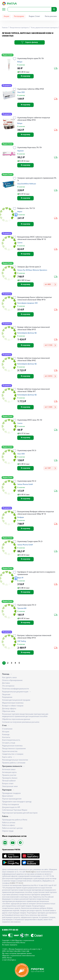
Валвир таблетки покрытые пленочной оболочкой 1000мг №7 (34, 390)
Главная (5, 28)
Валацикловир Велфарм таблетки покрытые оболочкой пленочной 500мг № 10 (36, 513)
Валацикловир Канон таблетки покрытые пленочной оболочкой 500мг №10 (35, 299)
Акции (6, 16)
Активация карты (9, 772)
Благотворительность (11, 740)
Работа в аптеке (9, 823)
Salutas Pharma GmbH (25, 484)
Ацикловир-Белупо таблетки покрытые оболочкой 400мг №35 (34, 119)
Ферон (20, 212)
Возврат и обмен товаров (13, 706)
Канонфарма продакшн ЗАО (27, 303)
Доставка (6, 683)
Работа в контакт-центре (12, 828)
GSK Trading (22, 641)
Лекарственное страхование (14, 749)
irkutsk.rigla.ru (31, 872)
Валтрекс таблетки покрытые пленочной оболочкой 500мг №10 (34, 637)
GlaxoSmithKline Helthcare (27, 184)
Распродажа (19, 16)
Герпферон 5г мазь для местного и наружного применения (36, 573)
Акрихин (21, 151)
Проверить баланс (10, 778)
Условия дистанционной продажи (16, 700)
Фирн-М (20, 578)
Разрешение (7, 697)
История (6, 732)
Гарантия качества (10, 751)
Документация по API (11, 807)
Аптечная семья (9, 770)
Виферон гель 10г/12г (26, 208)
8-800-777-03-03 (10, 930)
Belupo (20, 62)
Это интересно (8, 686)
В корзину (26, 76)
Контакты (6, 737)
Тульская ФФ (22, 608)
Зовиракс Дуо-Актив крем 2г (29, 267)
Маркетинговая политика (13, 703)
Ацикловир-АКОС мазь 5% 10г (30, 420)
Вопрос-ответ (8, 784)
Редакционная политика (12, 746)
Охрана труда (8, 831)
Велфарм (21, 517)
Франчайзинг (8, 796)
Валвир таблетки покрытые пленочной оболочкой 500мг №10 (34, 328)
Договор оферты (9, 709)
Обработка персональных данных (16, 719)
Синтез (20, 243)
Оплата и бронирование (12, 680)
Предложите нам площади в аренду (17, 802)
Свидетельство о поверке (13, 754)
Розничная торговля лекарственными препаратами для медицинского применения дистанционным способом (25, 715)
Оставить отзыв (9, 743)
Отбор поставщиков (11, 805)
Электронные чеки (10, 786)
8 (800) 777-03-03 (17, 883)
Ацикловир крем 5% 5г (27, 451)
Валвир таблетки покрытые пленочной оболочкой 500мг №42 (34, 359)
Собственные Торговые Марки (15, 810)
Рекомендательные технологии (15, 760)
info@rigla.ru (12, 960)
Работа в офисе (8, 825)
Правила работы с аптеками (14, 763)
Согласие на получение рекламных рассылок (21, 722)
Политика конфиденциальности (15, 689)
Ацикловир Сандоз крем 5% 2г (30, 542)
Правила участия (9, 775)
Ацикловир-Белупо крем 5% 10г (31, 59)
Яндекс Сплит (34, 16)
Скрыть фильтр (30, 42)
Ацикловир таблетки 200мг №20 (31, 89)
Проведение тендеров (11, 793)
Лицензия (6, 695)
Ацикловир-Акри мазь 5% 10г (30, 148)
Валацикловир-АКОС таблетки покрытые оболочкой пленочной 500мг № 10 (34, 238)
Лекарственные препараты (19, 28)
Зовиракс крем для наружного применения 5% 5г (37, 179)
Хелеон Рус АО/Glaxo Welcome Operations (32, 270)
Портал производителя (12, 799)
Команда (6, 735)
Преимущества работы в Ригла (15, 820)
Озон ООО (21, 92)
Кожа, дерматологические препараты (44, 28)
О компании (7, 729)
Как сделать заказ (9, 678)
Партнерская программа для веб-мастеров (20, 813)
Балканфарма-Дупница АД (27, 333)
